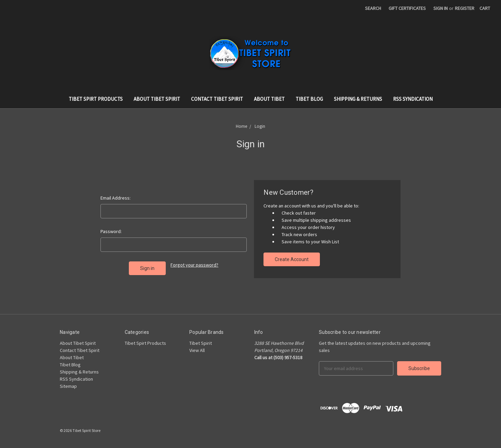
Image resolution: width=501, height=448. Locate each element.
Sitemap (68, 386)
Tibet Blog (309, 99)
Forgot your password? (194, 265)
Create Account (292, 259)
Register (465, 8)
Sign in (441, 8)
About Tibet (269, 99)
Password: (111, 231)
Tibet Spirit (201, 343)
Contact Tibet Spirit (217, 99)
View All (197, 350)
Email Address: (116, 198)
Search (373, 8)
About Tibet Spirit (157, 99)
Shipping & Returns (358, 99)
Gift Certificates (407, 8)
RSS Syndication (413, 99)
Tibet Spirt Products (96, 99)
